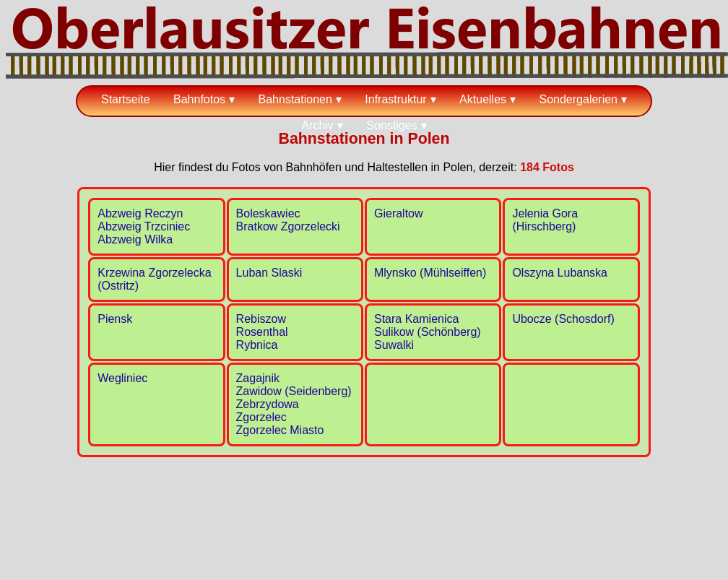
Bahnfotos (199, 99)
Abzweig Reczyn (140, 213)
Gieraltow (399, 213)
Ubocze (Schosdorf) (563, 319)
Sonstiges (391, 125)
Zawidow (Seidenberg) (294, 391)
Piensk (115, 319)
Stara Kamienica (416, 319)
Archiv (317, 125)
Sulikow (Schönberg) (428, 332)
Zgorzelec (261, 417)
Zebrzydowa (268, 404)
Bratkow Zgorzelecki (288, 226)
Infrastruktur (395, 99)
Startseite (126, 99)
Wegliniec (122, 378)
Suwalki (394, 345)
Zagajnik (258, 378)
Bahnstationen (295, 99)
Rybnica (257, 345)
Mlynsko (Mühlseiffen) (430, 273)
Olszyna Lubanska (560, 273)
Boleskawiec (268, 213)
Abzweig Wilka (135, 239)
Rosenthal (262, 332)
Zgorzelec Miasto (280, 430)
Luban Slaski (269, 273)
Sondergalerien (578, 99)
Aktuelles (483, 99)
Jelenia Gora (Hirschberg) (545, 220)
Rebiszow (261, 319)
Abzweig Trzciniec (144, 226)
